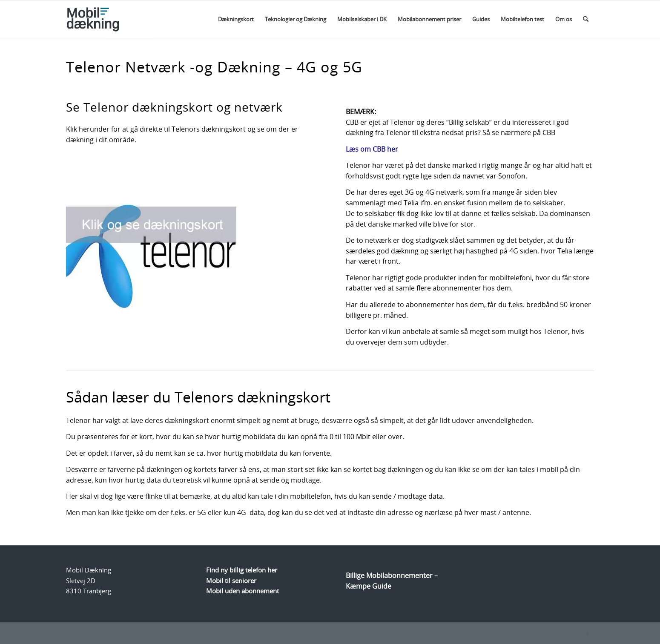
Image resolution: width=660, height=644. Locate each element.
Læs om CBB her (372, 149)
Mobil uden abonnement (242, 591)
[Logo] (110, 19)
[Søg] (586, 19)
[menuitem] (236, 19)
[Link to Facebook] (588, 633)
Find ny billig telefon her (242, 570)
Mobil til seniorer (231, 581)
